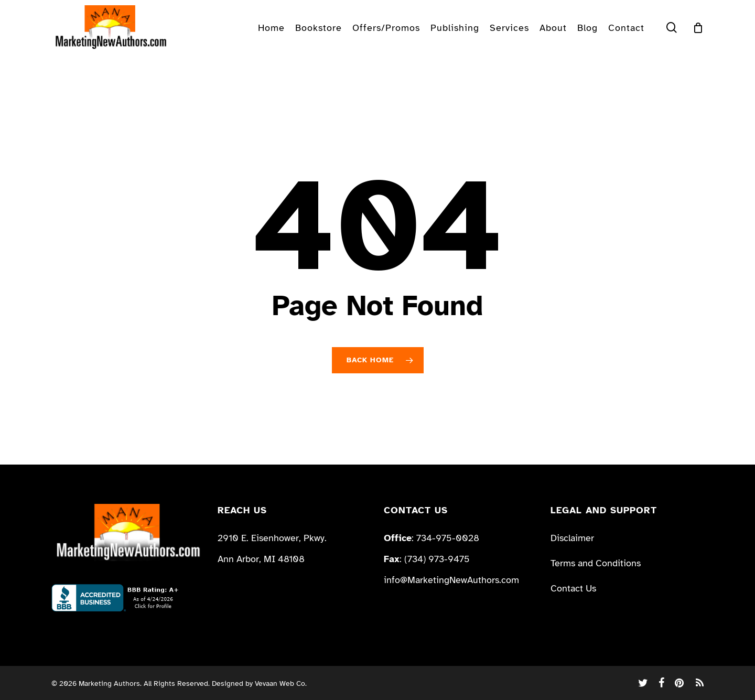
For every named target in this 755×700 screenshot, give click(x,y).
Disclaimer (572, 538)
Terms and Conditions (596, 563)
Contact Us (573, 588)
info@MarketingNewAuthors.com (451, 580)
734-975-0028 (448, 538)
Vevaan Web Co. (281, 683)
